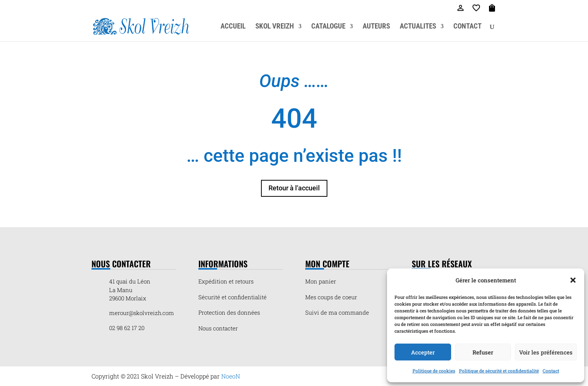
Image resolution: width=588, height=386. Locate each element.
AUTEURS (376, 27)
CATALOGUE (328, 27)
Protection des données (229, 312)
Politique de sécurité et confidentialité (499, 371)
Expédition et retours (226, 281)
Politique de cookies (434, 371)
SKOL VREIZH (275, 27)
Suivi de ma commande (337, 312)
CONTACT (467, 27)
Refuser (483, 352)
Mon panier (321, 281)
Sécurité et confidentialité (232, 297)
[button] (573, 280)
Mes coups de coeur (331, 297)
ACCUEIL (233, 27)
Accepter (423, 352)
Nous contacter (218, 328)
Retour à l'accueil (294, 188)
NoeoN (231, 376)
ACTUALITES (418, 27)
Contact (551, 371)
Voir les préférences (546, 352)
